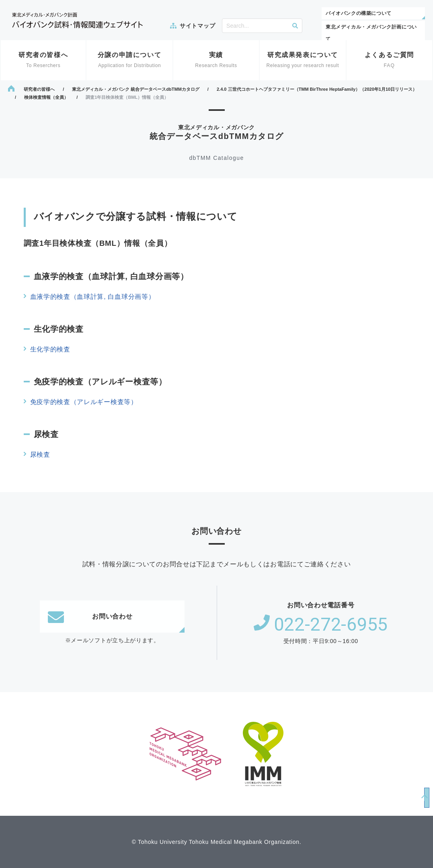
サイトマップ (197, 26)
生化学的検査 (50, 349)
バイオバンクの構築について (359, 13)
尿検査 (40, 454)
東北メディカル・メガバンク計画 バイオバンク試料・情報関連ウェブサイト (77, 20)
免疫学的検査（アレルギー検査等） (84, 402)
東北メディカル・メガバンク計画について (371, 33)
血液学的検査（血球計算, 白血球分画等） (93, 297)
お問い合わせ (90, 617)
